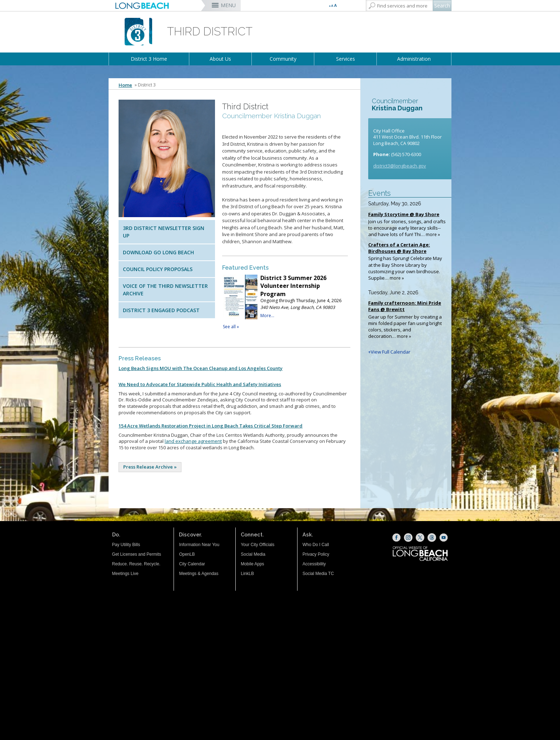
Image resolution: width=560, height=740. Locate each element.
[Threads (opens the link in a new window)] (432, 537)
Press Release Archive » (150, 467)
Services (346, 59)
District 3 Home (149, 59)
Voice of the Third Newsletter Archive (165, 290)
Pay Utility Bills (126, 545)
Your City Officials (257, 545)
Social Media (253, 554)
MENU (228, 5)
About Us (220, 59)
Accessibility (314, 564)
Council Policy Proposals (158, 269)
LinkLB (247, 574)
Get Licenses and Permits (137, 554)
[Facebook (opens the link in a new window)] (396, 537)
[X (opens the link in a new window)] (420, 537)
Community (283, 59)
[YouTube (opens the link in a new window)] (444, 537)
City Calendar (192, 564)
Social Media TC (318, 574)
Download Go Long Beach (158, 252)
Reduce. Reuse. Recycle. (136, 564)
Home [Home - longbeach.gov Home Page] (125, 85)
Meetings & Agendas (199, 574)
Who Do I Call (316, 545)
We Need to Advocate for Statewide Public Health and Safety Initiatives (200, 384)
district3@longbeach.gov (400, 166)
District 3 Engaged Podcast (161, 310)
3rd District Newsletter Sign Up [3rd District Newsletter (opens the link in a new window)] (164, 232)
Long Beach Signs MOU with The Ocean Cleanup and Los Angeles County (201, 368)
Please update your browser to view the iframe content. (285, 302)
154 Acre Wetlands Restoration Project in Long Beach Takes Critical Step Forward (211, 426)
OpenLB (187, 554)
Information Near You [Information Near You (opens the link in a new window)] (199, 545)
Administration (414, 59)
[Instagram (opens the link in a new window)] (408, 537)
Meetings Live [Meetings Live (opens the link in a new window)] (125, 574)
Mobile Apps (252, 564)
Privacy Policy (316, 554)
